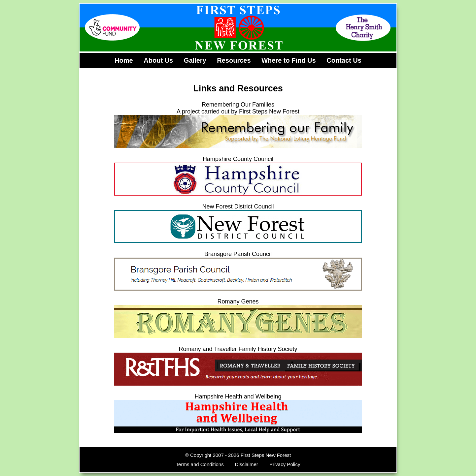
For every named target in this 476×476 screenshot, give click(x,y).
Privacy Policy (285, 464)
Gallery (195, 60)
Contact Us (344, 60)
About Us (158, 60)
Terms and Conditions (200, 464)
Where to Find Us (289, 60)
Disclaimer (247, 464)
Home (124, 60)
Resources (234, 60)
